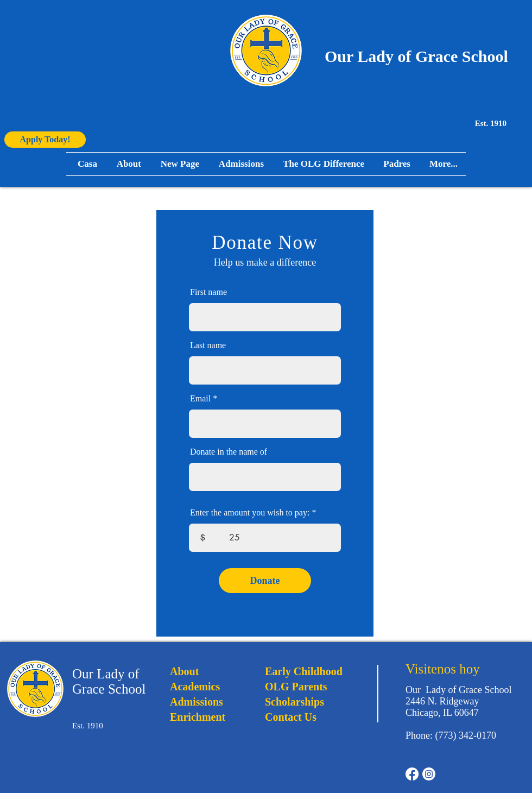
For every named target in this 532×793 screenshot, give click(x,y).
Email (200, 399)
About (184, 671)
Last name (208, 345)
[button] (395, 164)
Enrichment (198, 717)
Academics (195, 687)
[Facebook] (412, 774)
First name (208, 292)
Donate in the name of (229, 452)
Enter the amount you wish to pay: (250, 513)
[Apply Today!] (45, 140)
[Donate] (265, 581)
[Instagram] (429, 774)
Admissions (197, 702)
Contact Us (291, 717)
